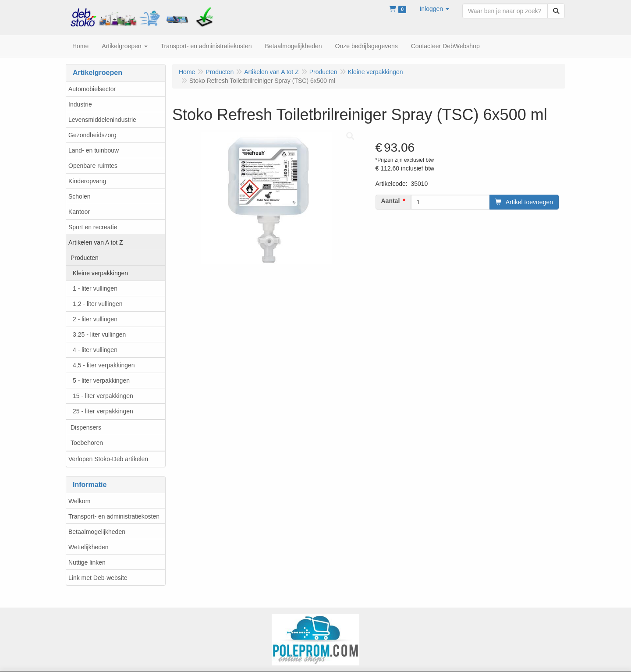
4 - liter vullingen (95, 350)
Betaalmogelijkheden (97, 532)
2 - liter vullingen (95, 319)
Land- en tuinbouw (94, 150)
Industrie (80, 104)
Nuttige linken (87, 562)
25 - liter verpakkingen (103, 411)
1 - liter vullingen (95, 288)
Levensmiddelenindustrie (102, 120)
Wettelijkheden (89, 547)
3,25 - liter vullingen (99, 334)
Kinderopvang (87, 181)
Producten (85, 258)
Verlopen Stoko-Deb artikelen (108, 459)
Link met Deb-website (98, 578)
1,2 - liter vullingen (98, 304)
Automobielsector (92, 89)
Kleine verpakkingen (100, 273)
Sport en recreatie (93, 227)
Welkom (79, 501)
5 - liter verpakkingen (101, 380)
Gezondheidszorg (92, 135)
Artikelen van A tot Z (96, 242)
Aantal (391, 201)
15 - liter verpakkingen (103, 396)
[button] (434, 9)
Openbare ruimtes (93, 166)
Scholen (80, 196)
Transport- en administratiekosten (114, 516)
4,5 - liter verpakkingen (104, 365)
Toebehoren (87, 443)
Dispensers (86, 427)
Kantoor (79, 212)
